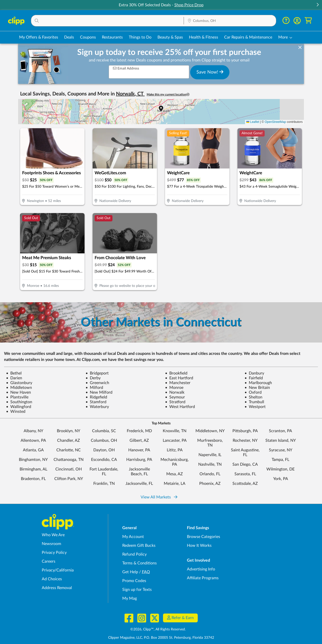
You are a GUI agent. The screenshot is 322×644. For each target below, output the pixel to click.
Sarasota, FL (245, 474)
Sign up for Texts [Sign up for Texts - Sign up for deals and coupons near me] (137, 590)
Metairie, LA (175, 484)
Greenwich (97, 383)
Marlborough (258, 383)
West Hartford (180, 407)
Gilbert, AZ (139, 440)
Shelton (253, 397)
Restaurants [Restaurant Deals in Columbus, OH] (112, 37)
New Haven (18, 392)
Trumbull (254, 402)
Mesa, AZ (175, 474)
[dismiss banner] (300, 48)
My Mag (130, 598)
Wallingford (19, 407)
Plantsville (17, 397)
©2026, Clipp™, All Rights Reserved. (158, 629)
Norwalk (175, 392)
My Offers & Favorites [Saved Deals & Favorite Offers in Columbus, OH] (39, 37)
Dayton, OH (104, 450)
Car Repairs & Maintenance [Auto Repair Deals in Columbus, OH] (248, 37)
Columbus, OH (104, 440)
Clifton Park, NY (69, 479)
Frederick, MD (139, 431)
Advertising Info (201, 569)
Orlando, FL (210, 474)
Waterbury (97, 407)
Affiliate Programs (203, 578)
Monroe (174, 388)
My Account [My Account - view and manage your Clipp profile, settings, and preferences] (133, 537)
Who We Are (53, 535)
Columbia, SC (104, 431)
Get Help (130, 572)
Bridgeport (97, 373)
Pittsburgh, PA (245, 431)
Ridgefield (96, 397)
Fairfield (254, 378)
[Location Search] (230, 21)
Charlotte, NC (69, 450)
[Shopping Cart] (308, 21)
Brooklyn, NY (69, 431)
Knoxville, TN (175, 431)
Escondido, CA (104, 460)
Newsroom (51, 544)
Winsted (16, 412)
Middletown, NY (210, 431)
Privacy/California (58, 570)
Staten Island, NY (281, 440)
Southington (19, 402)
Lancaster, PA (175, 440)
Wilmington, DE (280, 469)
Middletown (19, 388)
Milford (94, 388)
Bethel (14, 373)
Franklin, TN (104, 484)
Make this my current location (168, 95)
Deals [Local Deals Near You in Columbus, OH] (69, 37)
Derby (93, 378)
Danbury (254, 373)
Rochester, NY (245, 440)
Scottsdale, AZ (245, 484)
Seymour (175, 397)
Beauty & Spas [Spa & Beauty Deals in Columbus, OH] (170, 37)
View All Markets (159, 497)
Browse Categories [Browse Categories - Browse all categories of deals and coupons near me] (204, 537)
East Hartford (179, 378)
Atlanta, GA (33, 450)
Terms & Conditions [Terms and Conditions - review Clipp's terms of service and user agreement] (139, 563)
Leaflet (253, 122)
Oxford (253, 392)
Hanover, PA (139, 450)
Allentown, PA (33, 440)
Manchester (178, 383)
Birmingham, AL (33, 469)
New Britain (257, 388)
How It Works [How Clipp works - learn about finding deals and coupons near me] (199, 546)
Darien (14, 378)
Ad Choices (52, 579)
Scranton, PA (280, 431)
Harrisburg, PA (139, 460)
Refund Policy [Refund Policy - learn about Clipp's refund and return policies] (134, 554)
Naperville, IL (210, 455)
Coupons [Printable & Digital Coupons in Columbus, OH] (88, 37)
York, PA (281, 479)
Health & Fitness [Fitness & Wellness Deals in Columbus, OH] (204, 37)
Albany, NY (33, 431)
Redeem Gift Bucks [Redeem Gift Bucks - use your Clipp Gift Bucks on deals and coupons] (139, 546)
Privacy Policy (54, 553)
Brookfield (176, 373)
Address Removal (57, 588)
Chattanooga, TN (69, 460)
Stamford (96, 402)
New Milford (99, 392)
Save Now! (210, 72)
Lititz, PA (175, 450)
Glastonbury (19, 383)
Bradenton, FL (33, 479)
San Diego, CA (245, 464)
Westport (255, 407)
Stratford (175, 402)
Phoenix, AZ (210, 484)
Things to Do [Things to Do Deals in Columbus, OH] (140, 37)
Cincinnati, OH (69, 469)
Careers (49, 561)
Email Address (126, 68)
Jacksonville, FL (139, 484)
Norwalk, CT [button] (130, 94)
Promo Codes (134, 581)
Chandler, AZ (69, 440)
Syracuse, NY (281, 450)
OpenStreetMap (275, 122)
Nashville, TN (210, 464)
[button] (317, 5)
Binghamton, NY (33, 460)
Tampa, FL (280, 460)
